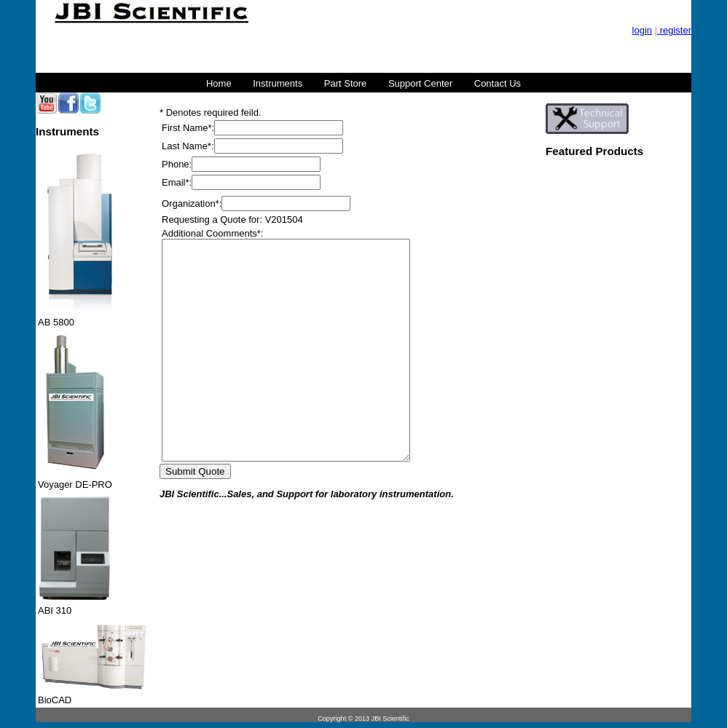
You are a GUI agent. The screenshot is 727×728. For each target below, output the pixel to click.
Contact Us (498, 83)
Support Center (420, 83)
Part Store (346, 83)
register (674, 30)
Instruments (278, 83)
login (642, 30)
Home (219, 83)
